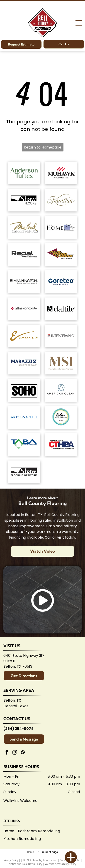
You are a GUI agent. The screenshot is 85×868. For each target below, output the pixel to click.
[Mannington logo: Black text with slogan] (24, 282)
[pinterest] (23, 753)
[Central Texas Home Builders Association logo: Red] (61, 445)
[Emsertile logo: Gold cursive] (24, 336)
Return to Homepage (43, 147)
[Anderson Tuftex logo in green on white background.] (24, 173)
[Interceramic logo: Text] (61, 336)
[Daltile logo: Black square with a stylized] (61, 309)
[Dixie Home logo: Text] (61, 227)
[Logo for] (61, 254)
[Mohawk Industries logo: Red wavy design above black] (61, 173)
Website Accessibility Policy (61, 864)
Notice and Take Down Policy (26, 864)
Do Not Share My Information (40, 860)
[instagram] (15, 753)
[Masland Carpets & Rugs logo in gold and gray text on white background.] (24, 227)
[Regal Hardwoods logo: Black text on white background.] (24, 254)
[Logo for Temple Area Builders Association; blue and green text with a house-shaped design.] (24, 445)
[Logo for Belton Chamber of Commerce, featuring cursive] (61, 417)
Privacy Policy (11, 860)
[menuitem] (11, 831)
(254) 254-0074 (18, 729)
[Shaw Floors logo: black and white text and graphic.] (24, 200)
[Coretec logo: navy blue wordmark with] (61, 282)
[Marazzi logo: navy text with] (24, 363)
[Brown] (61, 363)
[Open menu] (79, 23)
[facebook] (7, 753)
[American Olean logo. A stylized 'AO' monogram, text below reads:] (61, 390)
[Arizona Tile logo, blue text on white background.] (24, 417)
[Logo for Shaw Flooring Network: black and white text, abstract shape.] (24, 472)
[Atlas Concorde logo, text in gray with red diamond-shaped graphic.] (24, 309)
